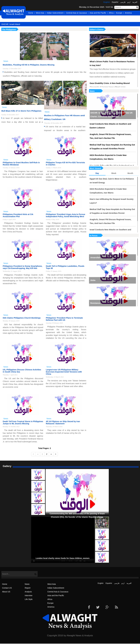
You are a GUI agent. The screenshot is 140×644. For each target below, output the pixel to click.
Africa (111, 13)
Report (28, 588)
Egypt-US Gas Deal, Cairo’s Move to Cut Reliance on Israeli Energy (112, 181)
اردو (129, 2)
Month (130, 173)
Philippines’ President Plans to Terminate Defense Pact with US (64, 319)
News (92, 91)
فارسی (123, 2)
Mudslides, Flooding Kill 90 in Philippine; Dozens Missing (29, 65)
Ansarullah (95, 258)
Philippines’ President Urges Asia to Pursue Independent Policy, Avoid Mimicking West (65, 215)
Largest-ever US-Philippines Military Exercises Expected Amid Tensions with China (64, 372)
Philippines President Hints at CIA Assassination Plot (18, 215)
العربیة (135, 2)
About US (6, 592)
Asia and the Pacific (98, 13)
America (128, 13)
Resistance (95, 303)
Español (115, 2)
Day (97, 173)
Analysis (28, 592)
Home (31, 13)
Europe (119, 13)
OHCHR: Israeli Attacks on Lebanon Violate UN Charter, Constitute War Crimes (111, 115)
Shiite (93, 280)
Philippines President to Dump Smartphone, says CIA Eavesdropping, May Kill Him (22, 267)
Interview (29, 595)
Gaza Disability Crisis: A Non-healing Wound (110, 83)
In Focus (94, 236)
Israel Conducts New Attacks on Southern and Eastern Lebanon (110, 126)
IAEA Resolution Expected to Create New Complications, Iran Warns (108, 157)
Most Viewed (95, 168)
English (107, 2)
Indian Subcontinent (55, 13)
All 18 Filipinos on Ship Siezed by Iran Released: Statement (63, 423)
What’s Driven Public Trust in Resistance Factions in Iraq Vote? (112, 63)
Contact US (7, 588)
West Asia (40, 13)
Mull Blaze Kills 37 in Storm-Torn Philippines (21, 111)
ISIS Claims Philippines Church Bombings (22, 318)
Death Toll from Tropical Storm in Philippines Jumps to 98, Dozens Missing (23, 423)
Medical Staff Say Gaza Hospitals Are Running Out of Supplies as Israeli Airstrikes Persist (112, 147)
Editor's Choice (97, 30)
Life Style (29, 599)
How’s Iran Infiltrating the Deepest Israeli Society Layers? (112, 201)
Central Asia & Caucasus (76, 13)
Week (114, 173)
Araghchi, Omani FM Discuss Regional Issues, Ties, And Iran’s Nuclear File (111, 136)
